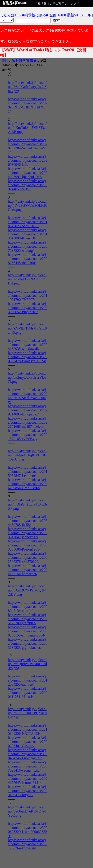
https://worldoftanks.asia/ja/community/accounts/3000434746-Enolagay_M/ (28, 754)
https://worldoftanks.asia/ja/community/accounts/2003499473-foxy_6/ (28, 791)
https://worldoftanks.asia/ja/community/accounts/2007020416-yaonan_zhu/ (28, 766)
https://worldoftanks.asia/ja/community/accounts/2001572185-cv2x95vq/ (28, 435)
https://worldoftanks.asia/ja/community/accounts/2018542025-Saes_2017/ (28, 222)
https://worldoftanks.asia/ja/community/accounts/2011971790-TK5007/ (28, 296)
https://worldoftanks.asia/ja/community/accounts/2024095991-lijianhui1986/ (28, 173)
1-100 (62, 15)
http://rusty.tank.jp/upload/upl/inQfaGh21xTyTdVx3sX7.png (28, 504)
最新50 (72, 15)
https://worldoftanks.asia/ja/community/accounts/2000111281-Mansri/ (28, 693)
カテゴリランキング (63, 4)
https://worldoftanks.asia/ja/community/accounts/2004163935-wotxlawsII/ (28, 345)
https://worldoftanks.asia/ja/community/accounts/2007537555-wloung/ (28, 246)
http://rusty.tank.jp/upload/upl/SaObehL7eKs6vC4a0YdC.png (27, 811)
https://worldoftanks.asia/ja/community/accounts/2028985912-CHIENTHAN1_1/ (28, 105)
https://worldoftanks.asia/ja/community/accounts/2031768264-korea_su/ (28, 844)
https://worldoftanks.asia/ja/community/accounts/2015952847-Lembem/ (28, 472)
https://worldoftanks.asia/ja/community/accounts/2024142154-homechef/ (28, 570)
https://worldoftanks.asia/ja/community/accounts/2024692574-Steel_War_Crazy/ (28, 396)
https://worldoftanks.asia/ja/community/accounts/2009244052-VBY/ (28, 185)
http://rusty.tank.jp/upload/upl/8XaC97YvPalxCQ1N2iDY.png (27, 590)
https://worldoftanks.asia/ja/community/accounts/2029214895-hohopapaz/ (28, 410)
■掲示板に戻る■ (35, 15)
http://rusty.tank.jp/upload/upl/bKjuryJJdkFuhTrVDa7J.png (27, 377)
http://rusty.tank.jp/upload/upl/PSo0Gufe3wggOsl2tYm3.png (28, 87)
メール (86, 15)
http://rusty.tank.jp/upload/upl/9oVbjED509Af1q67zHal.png (27, 279)
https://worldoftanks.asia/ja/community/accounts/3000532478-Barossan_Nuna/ (28, 357)
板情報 (42, 4)
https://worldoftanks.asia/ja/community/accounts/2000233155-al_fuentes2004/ (28, 631)
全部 (53, 15)
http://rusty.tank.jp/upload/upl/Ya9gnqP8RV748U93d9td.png (27, 664)
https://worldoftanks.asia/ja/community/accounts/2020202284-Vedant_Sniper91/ (28, 146)
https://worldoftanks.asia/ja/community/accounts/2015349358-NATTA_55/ (28, 729)
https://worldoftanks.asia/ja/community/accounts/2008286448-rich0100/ (28, 259)
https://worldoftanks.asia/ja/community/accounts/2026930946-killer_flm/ (28, 160)
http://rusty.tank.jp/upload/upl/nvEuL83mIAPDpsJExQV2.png (28, 713)
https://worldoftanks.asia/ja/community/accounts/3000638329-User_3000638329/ (28, 830)
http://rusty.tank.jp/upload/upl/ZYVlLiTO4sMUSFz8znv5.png (27, 328)
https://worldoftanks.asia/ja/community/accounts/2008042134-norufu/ (28, 607)
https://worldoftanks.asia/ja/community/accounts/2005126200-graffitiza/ (28, 619)
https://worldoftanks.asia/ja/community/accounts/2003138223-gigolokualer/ (28, 643)
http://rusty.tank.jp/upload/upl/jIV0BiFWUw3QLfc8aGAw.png (28, 205)
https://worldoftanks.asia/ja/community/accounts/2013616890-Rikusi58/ (28, 234)
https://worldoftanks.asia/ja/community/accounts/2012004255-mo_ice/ (28, 680)
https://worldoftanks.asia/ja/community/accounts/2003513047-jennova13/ (28, 533)
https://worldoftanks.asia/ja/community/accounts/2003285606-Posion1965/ (28, 545)
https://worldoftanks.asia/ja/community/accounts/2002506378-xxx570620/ (28, 557)
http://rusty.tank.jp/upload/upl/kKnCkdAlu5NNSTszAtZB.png (27, 128)
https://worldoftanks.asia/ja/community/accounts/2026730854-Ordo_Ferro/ (28, 484)
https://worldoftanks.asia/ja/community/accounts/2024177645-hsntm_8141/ (28, 779)
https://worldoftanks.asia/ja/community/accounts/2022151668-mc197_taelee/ (28, 422)
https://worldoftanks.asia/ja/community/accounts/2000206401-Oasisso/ (28, 742)
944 (5, 60)
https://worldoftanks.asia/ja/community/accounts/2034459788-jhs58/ (28, 521)
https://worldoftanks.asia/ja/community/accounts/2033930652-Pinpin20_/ (28, 308)
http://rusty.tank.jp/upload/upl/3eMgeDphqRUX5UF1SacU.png (27, 455)
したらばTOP (11, 15)
